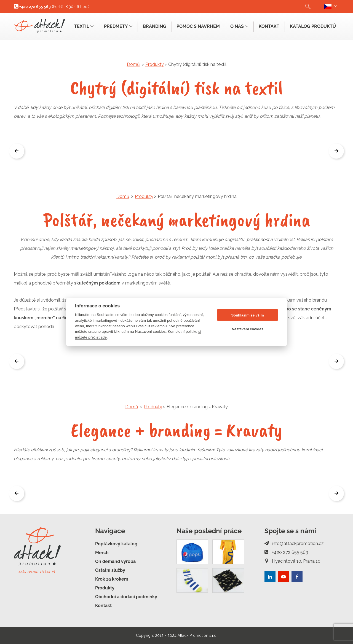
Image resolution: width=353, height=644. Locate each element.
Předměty (118, 26)
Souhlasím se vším (248, 315)
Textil (84, 26)
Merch (102, 553)
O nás (239, 26)
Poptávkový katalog (116, 544)
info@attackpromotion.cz (294, 544)
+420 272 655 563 (286, 552)
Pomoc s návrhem (198, 26)
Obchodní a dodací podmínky (126, 597)
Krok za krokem (112, 579)
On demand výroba (115, 561)
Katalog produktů (313, 26)
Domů (133, 64)
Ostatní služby (110, 570)
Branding (154, 26)
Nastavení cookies (247, 329)
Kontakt (269, 26)
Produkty (155, 64)
